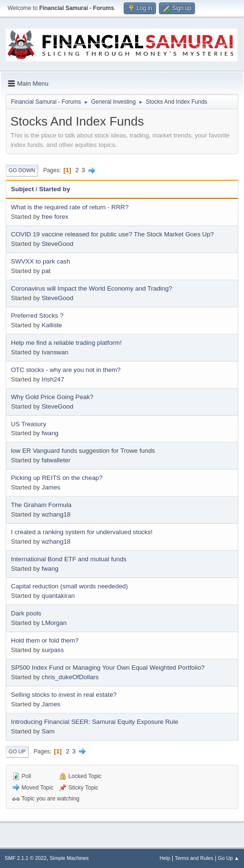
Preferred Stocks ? (37, 316)
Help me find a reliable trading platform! (66, 343)
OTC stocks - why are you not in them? (66, 370)
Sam (48, 731)
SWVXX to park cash (40, 261)
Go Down (22, 170)
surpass (53, 650)
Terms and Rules (194, 858)
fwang (50, 433)
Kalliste (52, 325)
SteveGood (57, 244)
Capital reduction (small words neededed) (69, 586)
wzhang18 (56, 514)
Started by (54, 189)
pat (46, 271)
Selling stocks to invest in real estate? (64, 695)
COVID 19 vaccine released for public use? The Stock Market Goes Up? (112, 234)
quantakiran (58, 596)
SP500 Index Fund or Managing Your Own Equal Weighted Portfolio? (108, 668)
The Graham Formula (41, 505)
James (51, 487)
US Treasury (29, 424)
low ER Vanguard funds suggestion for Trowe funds (83, 451)
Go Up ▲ (229, 858)
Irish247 (53, 379)
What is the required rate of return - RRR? (70, 207)
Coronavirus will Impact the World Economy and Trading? (92, 288)
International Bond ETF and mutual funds (69, 559)
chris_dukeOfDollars (70, 677)
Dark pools (26, 613)
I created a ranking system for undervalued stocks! (82, 532)
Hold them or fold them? (45, 640)
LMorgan (54, 623)
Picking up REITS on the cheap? (57, 478)
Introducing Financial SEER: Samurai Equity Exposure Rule (95, 722)
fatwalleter (56, 460)
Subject (22, 189)
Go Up (17, 751)
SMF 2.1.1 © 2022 (26, 858)
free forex (55, 217)
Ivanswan (55, 352)
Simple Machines (69, 858)
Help (165, 858)
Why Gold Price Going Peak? (52, 397)
